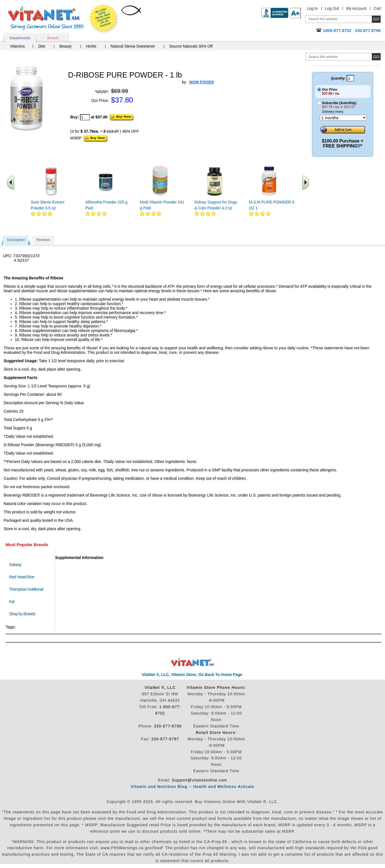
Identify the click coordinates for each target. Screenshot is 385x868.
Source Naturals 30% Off (191, 46)
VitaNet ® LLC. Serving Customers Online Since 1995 (46, 18)
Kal (12, 601)
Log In (312, 8)
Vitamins (17, 46)
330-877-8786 (168, 726)
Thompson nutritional (26, 589)
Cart (377, 8)
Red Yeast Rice (22, 577)
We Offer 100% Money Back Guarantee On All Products (104, 19)
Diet (42, 46)
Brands (53, 38)
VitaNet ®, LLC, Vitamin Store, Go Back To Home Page (192, 675)
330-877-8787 (165, 739)
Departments (20, 38)
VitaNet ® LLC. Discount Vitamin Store (193, 662)
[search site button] (376, 57)
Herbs (91, 46)
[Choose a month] (343, 118)
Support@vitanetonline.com (199, 780)
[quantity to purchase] (85, 117)
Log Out (332, 8)
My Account (356, 8)
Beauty (65, 46)
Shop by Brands (23, 614)
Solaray (15, 564)
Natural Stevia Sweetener (133, 46)
